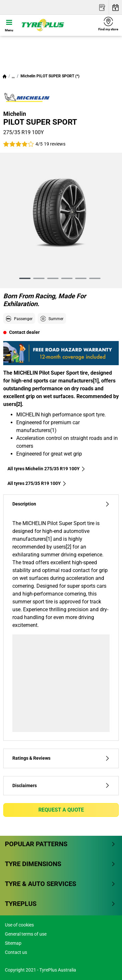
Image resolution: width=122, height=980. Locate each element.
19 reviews (55, 144)
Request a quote (61, 810)
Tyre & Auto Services (60, 884)
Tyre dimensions (60, 864)
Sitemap (13, 943)
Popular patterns (60, 844)
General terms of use (26, 934)
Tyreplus (60, 904)
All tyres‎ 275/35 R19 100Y (37, 483)
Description (61, 504)
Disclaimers (61, 786)
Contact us (16, 952)
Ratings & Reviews (61, 758)
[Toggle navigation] (9, 25)
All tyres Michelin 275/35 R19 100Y (47, 469)
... (13, 76)
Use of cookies (19, 925)
